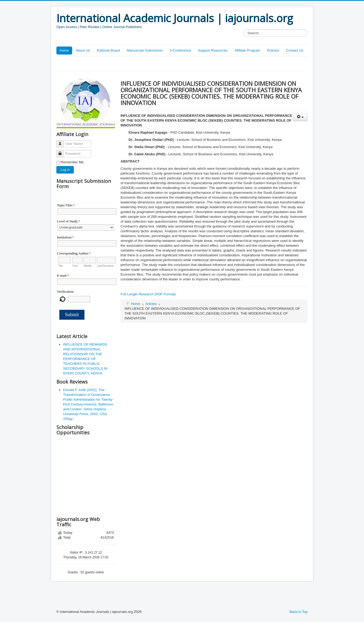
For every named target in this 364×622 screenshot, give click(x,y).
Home (64, 50)
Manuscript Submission (145, 50)
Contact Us (295, 50)
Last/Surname (105, 266)
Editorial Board (108, 50)
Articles (151, 304)
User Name (62, 142)
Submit (72, 315)
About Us (83, 50)
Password (62, 151)
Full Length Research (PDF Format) (148, 294)
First (75, 266)
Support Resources (213, 50)
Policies (273, 50)
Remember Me (72, 162)
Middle (88, 266)
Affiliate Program (247, 50)
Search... (244, 30)
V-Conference (180, 50)
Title (61, 266)
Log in (65, 170)
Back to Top (299, 612)
